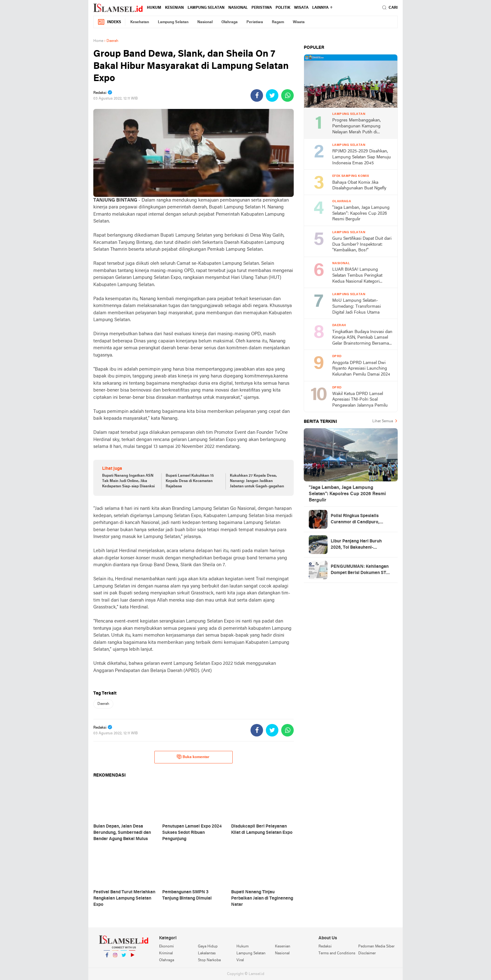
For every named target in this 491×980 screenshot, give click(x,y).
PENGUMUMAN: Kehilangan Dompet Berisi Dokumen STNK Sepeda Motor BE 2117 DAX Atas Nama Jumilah (362, 570)
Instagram (115, 958)
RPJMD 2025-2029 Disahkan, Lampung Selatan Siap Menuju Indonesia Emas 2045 (362, 157)
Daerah (103, 704)
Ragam (278, 22)
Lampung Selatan (206, 8)
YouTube (132, 958)
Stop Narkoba (209, 960)
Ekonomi (166, 947)
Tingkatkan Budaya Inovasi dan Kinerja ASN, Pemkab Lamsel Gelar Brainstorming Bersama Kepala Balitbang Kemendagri (362, 338)
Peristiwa (262, 8)
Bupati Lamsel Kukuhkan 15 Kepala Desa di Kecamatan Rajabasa (190, 481)
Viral (240, 960)
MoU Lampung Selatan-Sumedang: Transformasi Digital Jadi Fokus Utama (357, 306)
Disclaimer (367, 953)
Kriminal (166, 953)
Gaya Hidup (208, 947)
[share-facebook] (257, 95)
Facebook (107, 958)
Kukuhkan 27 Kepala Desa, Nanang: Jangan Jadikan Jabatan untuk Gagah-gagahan (257, 481)
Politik (283, 8)
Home (98, 41)
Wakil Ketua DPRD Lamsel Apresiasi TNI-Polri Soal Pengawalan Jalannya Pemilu (360, 400)
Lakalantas (207, 953)
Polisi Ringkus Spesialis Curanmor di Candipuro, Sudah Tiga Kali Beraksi (355, 520)
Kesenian (174, 8)
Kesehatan (140, 22)
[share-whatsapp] (287, 95)
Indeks (109, 22)
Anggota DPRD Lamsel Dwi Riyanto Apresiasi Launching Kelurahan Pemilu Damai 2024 (361, 369)
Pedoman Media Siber (376, 947)
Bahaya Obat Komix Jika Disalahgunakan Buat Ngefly (359, 186)
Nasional (238, 8)
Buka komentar (193, 757)
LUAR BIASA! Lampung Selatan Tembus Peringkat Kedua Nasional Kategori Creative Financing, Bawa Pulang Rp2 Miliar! (357, 276)
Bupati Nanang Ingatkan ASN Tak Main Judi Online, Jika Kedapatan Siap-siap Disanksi (128, 481)
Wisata (301, 8)
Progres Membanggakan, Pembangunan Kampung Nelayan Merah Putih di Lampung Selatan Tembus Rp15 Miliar (357, 127)
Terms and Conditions (337, 953)
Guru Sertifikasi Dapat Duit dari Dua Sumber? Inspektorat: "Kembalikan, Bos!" (362, 244)
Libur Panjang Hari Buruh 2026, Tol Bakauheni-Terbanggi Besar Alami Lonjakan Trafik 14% (356, 545)
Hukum (154, 8)
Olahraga (230, 22)
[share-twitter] (272, 95)
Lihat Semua (383, 421)
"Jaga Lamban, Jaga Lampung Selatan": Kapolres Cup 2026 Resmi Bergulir (361, 213)
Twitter (124, 958)
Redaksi (325, 947)
